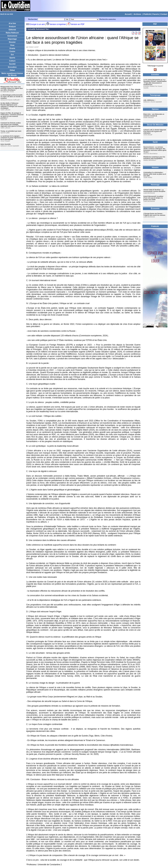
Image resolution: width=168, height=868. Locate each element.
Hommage (155, 185)
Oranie (12, 48)
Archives (137, 14)
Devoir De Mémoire (155, 125)
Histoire (155, 167)
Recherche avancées (108, 19)
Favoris (156, 14)
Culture (12, 61)
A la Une (12, 23)
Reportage (12, 39)
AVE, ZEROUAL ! (149, 100)
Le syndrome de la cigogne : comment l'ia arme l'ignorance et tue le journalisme (12, 138)
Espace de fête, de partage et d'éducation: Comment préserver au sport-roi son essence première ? (12, 115)
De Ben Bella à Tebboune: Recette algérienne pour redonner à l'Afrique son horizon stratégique (12, 106)
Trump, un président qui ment (11, 131)
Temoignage (155, 95)
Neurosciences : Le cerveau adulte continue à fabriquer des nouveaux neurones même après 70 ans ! (155, 149)
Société (12, 64)
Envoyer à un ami (37, 24)
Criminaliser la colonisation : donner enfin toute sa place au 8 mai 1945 (155, 174)
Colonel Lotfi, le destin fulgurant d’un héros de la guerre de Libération (155, 131)
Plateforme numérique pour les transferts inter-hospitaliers (154, 158)
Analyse (12, 26)
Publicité (147, 14)
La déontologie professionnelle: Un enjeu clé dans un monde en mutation (12, 97)
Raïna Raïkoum (12, 33)
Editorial (12, 30)
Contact (164, 14)
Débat (12, 70)
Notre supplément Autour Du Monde (12, 74)
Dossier (12, 42)
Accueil (128, 14)
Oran (12, 45)
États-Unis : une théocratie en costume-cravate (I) (154, 115)
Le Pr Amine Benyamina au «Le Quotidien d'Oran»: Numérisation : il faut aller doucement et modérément (155, 82)
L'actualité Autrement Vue (38, 29)
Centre (12, 51)
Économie (155, 208)
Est (12, 55)
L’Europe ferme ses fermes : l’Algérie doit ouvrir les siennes (154, 214)
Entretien (155, 75)
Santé (155, 142)
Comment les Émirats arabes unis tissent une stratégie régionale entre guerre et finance (12, 125)
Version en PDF (78, 24)
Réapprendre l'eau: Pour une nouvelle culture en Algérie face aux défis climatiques (12, 88)
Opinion (155, 109)
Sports (12, 58)
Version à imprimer (58, 24)
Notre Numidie (6, 144)
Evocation (12, 67)
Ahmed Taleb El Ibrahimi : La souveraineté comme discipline (154, 191)
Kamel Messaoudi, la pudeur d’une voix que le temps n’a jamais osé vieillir (153, 198)
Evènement (12, 36)
